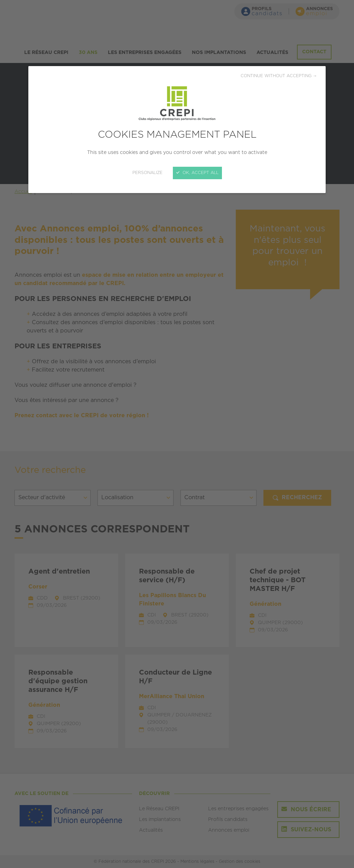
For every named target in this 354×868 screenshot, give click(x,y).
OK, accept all (197, 173)
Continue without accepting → (279, 76)
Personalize (147, 173)
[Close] (177, 434)
